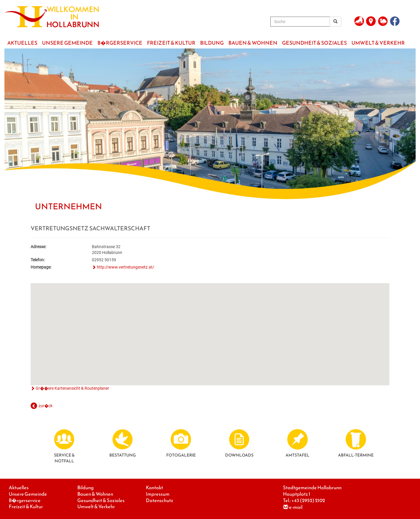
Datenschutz (160, 500)
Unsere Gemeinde (28, 494)
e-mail (296, 507)
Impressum (158, 494)
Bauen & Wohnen (95, 494)
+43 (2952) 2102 (308, 500)
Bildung (85, 488)
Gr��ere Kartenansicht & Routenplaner (72, 388)
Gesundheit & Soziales (101, 500)
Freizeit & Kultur (26, 507)
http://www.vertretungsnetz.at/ (126, 267)
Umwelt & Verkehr (96, 507)
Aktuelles (19, 488)
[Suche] (300, 22)
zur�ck (45, 406)
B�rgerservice (25, 500)
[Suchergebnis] (335, 22)
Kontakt (154, 488)
